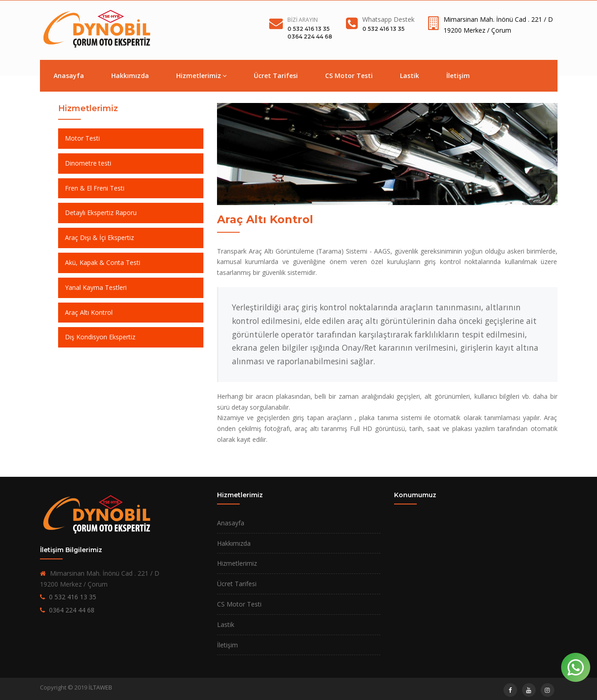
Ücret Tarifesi (276, 76)
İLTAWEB (100, 687)
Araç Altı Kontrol (89, 312)
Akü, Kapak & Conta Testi (103, 262)
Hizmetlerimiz (201, 76)
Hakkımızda (130, 76)
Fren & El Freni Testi (95, 188)
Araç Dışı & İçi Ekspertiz (99, 237)
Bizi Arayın (303, 20)
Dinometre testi (88, 163)
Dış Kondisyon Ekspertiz (100, 337)
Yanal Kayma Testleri (96, 287)
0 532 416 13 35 (308, 29)
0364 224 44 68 (310, 37)
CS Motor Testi (349, 76)
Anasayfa (69, 76)
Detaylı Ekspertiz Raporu (101, 213)
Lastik (410, 76)
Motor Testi (82, 138)
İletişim (458, 76)
